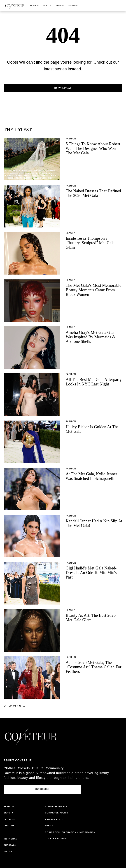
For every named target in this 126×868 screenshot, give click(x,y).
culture (73, 5)
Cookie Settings (56, 839)
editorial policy (56, 806)
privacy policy (55, 819)
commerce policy (57, 813)
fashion (34, 5)
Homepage (63, 88)
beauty (47, 5)
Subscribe (42, 789)
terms (49, 826)
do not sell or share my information (70, 832)
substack (10, 845)
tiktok (8, 852)
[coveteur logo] (15, 6)
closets (59, 5)
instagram (11, 839)
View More (15, 706)
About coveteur (18, 760)
